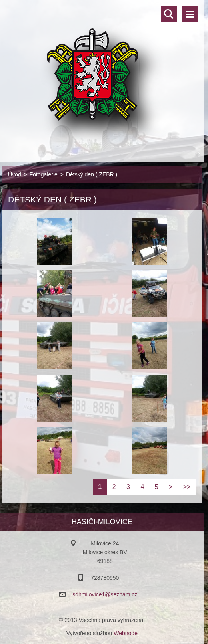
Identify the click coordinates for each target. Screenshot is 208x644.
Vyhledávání (169, 14)
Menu (190, 14)
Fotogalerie (44, 174)
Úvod (15, 174)
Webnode (126, 633)
